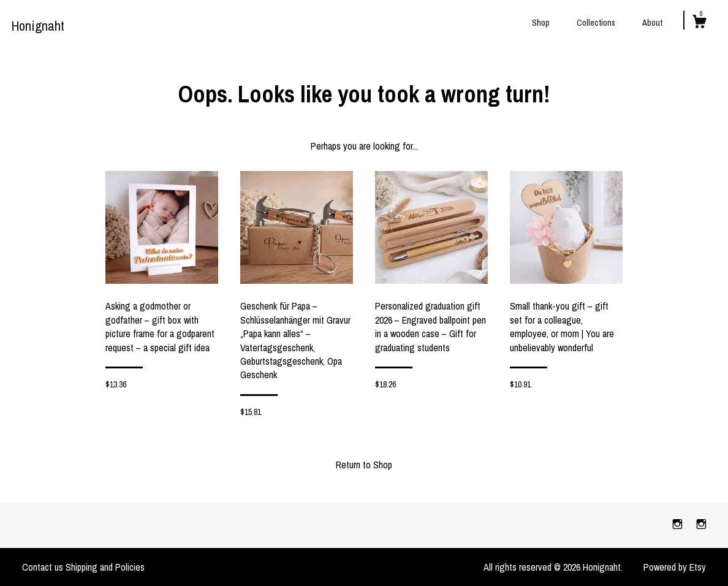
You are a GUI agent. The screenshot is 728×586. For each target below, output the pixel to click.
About (652, 23)
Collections (596, 23)
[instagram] (679, 525)
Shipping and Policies (105, 567)
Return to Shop (364, 465)
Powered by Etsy (675, 567)
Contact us (43, 567)
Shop (541, 23)
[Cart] (699, 23)
